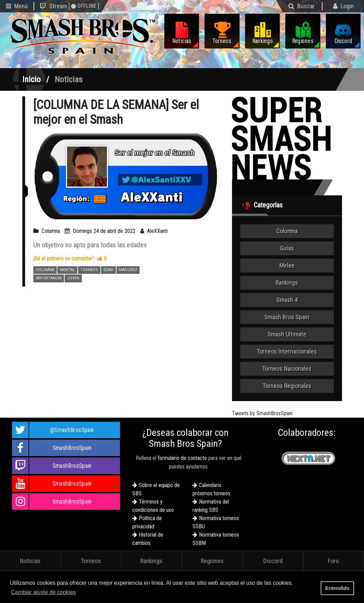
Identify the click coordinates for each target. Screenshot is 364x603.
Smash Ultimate (287, 334)
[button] (79, 593)
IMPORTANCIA (49, 278)
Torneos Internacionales (287, 351)
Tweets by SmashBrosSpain (262, 413)
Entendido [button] (337, 588)
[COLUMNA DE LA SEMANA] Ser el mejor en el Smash (116, 112)
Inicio (31, 79)
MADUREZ (128, 270)
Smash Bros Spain (287, 317)
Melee (287, 265)
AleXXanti (157, 231)
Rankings (287, 283)
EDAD (108, 270)
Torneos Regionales (287, 386)
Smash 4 (287, 300)
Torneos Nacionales (287, 369)
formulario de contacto (182, 458)
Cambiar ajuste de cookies (43, 592)
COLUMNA (45, 270)
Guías (287, 248)
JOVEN (73, 278)
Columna (51, 231)
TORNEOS (89, 270)
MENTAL (67, 270)
